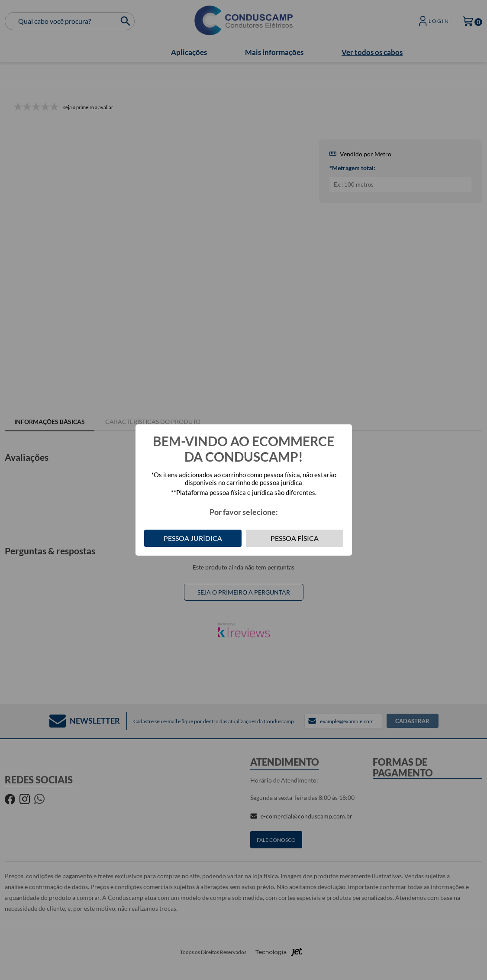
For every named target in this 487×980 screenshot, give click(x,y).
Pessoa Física (295, 538)
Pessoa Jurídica (193, 538)
